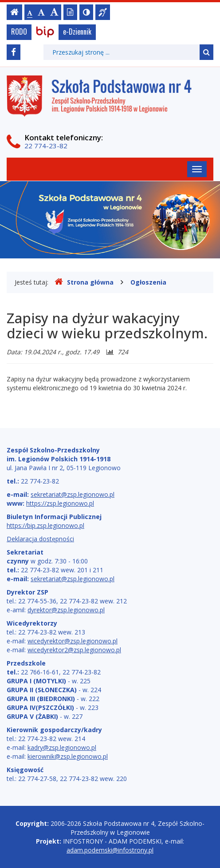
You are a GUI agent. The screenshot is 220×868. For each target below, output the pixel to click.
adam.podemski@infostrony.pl (110, 850)
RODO (19, 32)
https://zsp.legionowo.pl (60, 503)
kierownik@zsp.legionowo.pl (68, 756)
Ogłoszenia (148, 282)
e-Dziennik (77, 32)
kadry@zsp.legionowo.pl (62, 747)
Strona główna (84, 282)
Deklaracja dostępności (40, 539)
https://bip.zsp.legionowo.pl (45, 525)
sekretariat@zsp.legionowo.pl (73, 494)
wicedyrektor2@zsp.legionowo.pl (74, 650)
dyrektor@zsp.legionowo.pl (66, 610)
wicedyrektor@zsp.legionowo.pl (73, 641)
